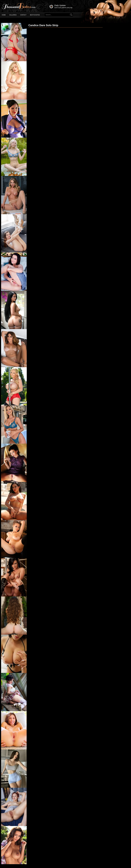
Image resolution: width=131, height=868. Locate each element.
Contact (23, 15)
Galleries (13, 15)
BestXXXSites (35, 15)
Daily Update (63, 7)
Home (4, 15)
